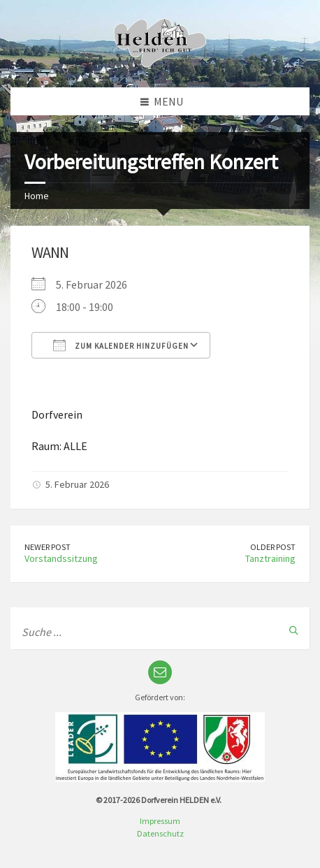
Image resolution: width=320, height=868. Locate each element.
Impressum (160, 821)
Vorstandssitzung (61, 558)
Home (37, 196)
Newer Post (48, 547)
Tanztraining (270, 558)
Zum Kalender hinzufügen (121, 345)
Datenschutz (160, 833)
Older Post (273, 547)
